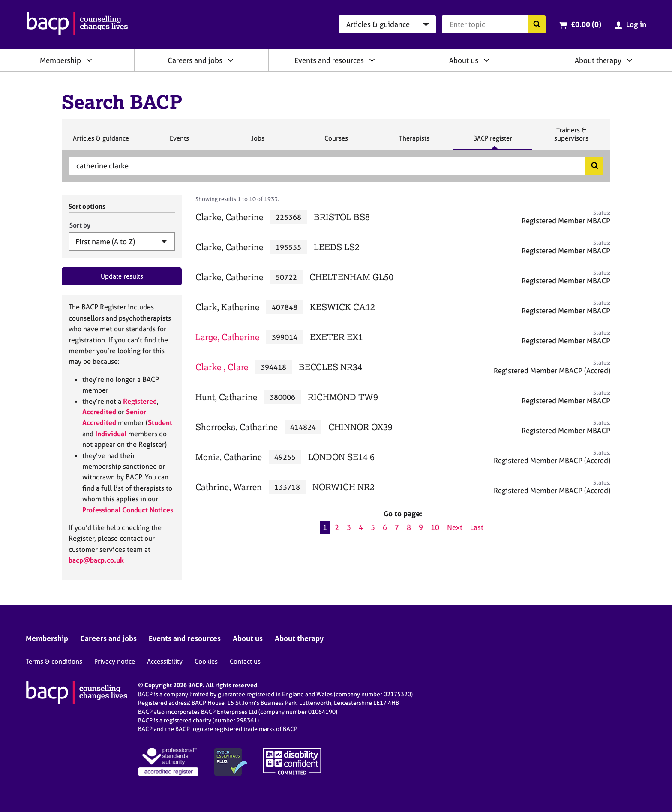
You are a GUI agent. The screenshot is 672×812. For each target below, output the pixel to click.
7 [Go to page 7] (397, 527)
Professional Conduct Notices (128, 510)
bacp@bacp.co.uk (96, 560)
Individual (111, 434)
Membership (60, 60)
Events (179, 142)
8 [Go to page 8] (409, 527)
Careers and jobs (195, 60)
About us (464, 60)
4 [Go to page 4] (361, 527)
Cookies (206, 661)
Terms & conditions (54, 661)
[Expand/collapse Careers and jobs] (231, 60)
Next (455, 527)
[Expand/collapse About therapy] (630, 60)
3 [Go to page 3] (349, 527)
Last (477, 527)
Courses (336, 142)
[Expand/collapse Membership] (89, 60)
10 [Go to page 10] (435, 527)
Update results (122, 276)
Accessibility (165, 661)
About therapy (598, 60)
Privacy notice (115, 661)
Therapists (414, 142)
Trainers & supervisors (571, 138)
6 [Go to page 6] (385, 527)
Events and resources (329, 60)
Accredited (99, 412)
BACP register (492, 142)
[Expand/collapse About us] (486, 60)
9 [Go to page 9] (421, 527)
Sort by (80, 225)
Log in (636, 24)
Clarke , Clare (222, 367)
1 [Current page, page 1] (325, 527)
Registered (140, 401)
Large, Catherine (227, 337)
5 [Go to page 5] (373, 527)
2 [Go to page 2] (337, 527)
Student (160, 422)
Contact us (245, 661)
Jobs (258, 142)
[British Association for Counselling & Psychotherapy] (77, 24)
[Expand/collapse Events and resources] (372, 60)
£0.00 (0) (586, 24)
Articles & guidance (101, 142)
